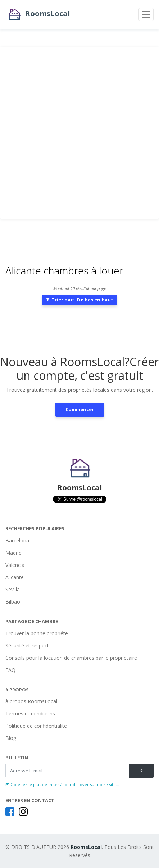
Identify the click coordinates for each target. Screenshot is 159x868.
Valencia (15, 565)
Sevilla (13, 589)
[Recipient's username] (67, 771)
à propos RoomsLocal (31, 701)
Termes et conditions (30, 714)
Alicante (15, 577)
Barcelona (17, 540)
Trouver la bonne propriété (37, 633)
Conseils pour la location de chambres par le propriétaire (71, 658)
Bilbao (13, 602)
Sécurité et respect (27, 646)
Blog (11, 738)
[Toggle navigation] (146, 14)
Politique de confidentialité (36, 726)
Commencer (80, 409)
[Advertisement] (79, 133)
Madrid (13, 553)
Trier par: (79, 300)
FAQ (10, 670)
